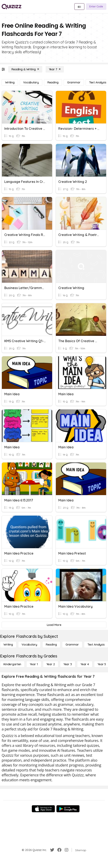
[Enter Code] (96, 7)
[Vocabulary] (31, 82)
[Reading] (53, 82)
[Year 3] (68, 664)
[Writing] (10, 82)
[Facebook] (59, 850)
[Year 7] (55, 69)
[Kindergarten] (12, 664)
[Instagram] (67, 850)
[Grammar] (74, 82)
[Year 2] (51, 664)
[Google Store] (68, 809)
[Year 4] (85, 664)
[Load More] (54, 625)
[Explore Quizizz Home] (11, 7)
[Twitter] (52, 850)
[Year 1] (34, 664)
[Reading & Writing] (25, 69)
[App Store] (43, 809)
